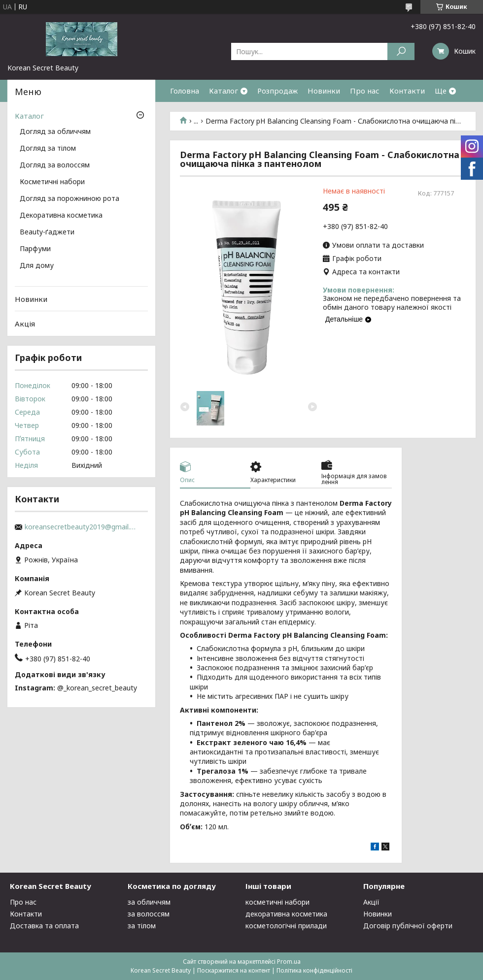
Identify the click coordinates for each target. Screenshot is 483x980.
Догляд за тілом (48, 149)
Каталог (224, 91)
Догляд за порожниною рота (69, 199)
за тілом (142, 926)
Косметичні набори (52, 182)
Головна (185, 91)
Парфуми (35, 249)
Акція (25, 324)
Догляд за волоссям (55, 165)
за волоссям (149, 914)
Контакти (407, 91)
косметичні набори (277, 902)
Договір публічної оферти (408, 926)
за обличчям (149, 902)
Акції (371, 902)
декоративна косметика (286, 914)
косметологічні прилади (286, 926)
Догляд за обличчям (55, 132)
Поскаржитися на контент (234, 970)
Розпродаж (277, 91)
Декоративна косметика (61, 216)
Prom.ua (289, 962)
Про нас (365, 91)
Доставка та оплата (44, 926)
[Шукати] (401, 51)
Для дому (37, 266)
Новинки (324, 91)
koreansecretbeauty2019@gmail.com (81, 527)
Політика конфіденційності (314, 970)
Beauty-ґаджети (47, 232)
